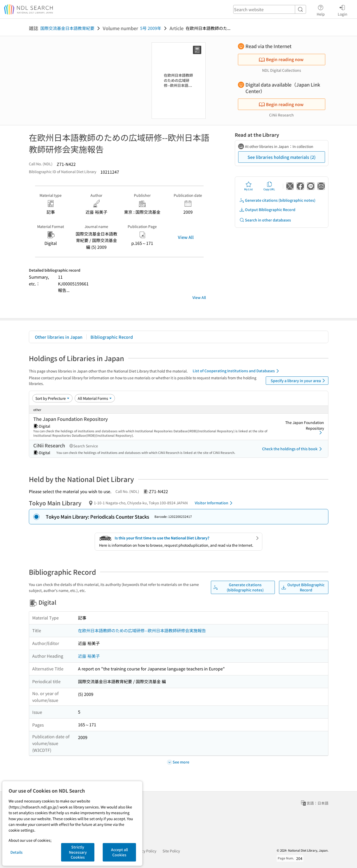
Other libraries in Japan (59, 337)
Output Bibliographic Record (267, 210)
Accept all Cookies (119, 852)
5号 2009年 (151, 28)
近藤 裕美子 (89, 656)
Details (17, 852)
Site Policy (171, 851)
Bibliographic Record (112, 337)
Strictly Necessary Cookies (78, 852)
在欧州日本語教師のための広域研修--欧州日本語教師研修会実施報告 (142, 630)
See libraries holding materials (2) (282, 157)
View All (186, 237)
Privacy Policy (145, 851)
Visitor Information (215, 503)
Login (343, 10)
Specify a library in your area (299, 381)
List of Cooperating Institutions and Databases (237, 371)
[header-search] (270, 9)
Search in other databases (265, 220)
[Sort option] (52, 398)
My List (248, 186)
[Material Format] (95, 398)
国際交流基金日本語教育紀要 (67, 28)
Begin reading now (281, 59)
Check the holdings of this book (293, 449)
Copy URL (269, 186)
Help (321, 10)
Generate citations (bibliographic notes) (277, 200)
